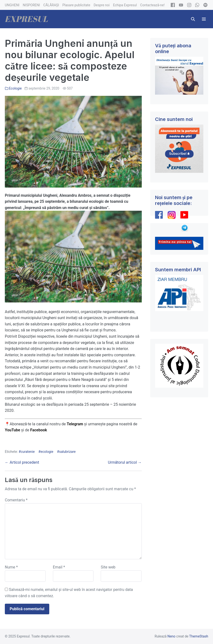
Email (59, 567)
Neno (171, 636)
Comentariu (16, 500)
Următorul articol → (125, 462)
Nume (11, 567)
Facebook (39, 430)
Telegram (75, 424)
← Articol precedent (22, 462)
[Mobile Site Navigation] (204, 19)
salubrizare (67, 452)
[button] (193, 19)
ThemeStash (199, 636)
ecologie (47, 452)
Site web (108, 567)
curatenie (28, 452)
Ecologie (15, 88)
